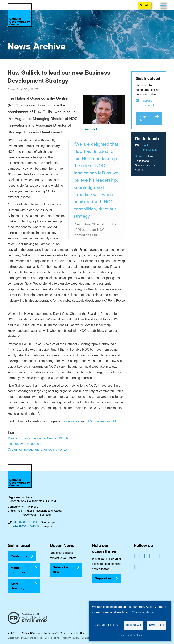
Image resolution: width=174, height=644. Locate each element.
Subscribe (141, 156)
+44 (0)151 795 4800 (26, 526)
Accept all (156, 625)
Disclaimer (13, 638)
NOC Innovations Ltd (101, 421)
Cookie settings (52, 638)
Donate (145, 5)
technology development (25, 444)
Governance (71, 421)
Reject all (134, 625)
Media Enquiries (18, 570)
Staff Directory (18, 586)
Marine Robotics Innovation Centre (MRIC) (38, 438)
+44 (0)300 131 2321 (26, 522)
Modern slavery (71, 638)
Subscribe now (60, 569)
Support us (103, 578)
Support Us (144, 118)
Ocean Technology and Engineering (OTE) (37, 449)
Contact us (19, 556)
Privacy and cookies (32, 638)
